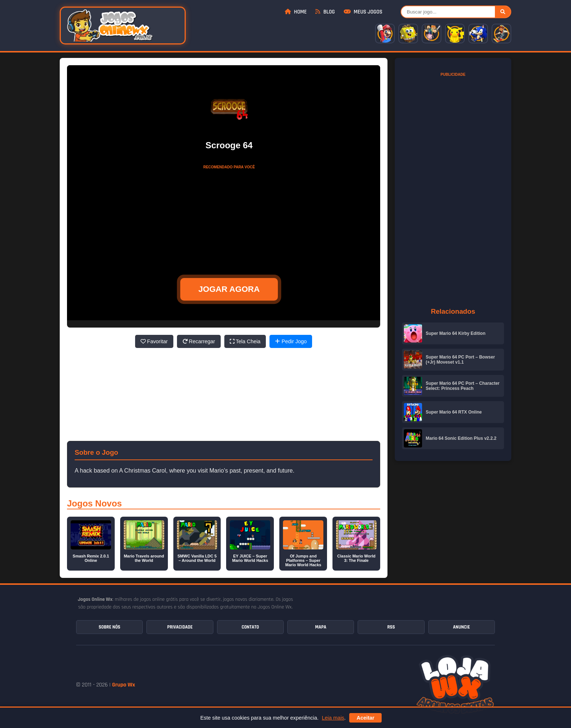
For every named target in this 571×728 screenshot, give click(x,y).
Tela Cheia (245, 341)
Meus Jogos (363, 12)
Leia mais (333, 718)
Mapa (321, 627)
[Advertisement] (229, 218)
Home (296, 12)
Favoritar (154, 341)
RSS (391, 627)
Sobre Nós (109, 627)
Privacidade (180, 627)
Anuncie (461, 627)
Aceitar (365, 718)
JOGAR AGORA (229, 289)
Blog (325, 12)
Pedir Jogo (291, 341)
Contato (250, 627)
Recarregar (199, 341)
